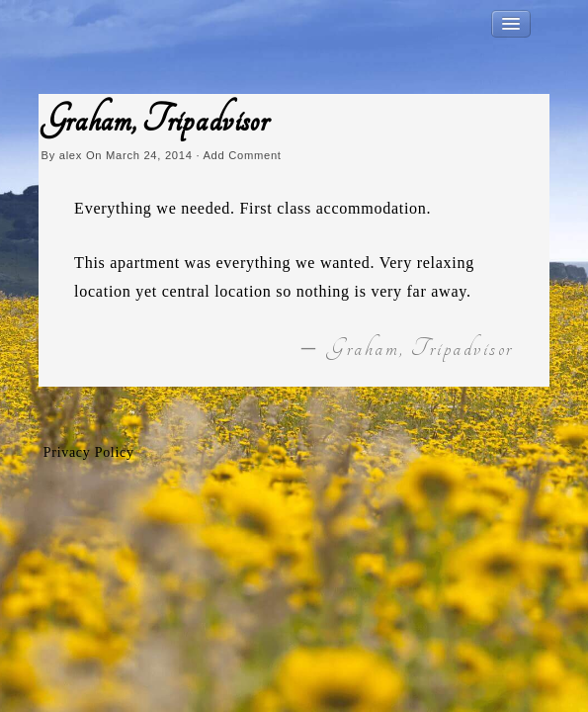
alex (71, 155)
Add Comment (242, 155)
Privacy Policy (89, 452)
